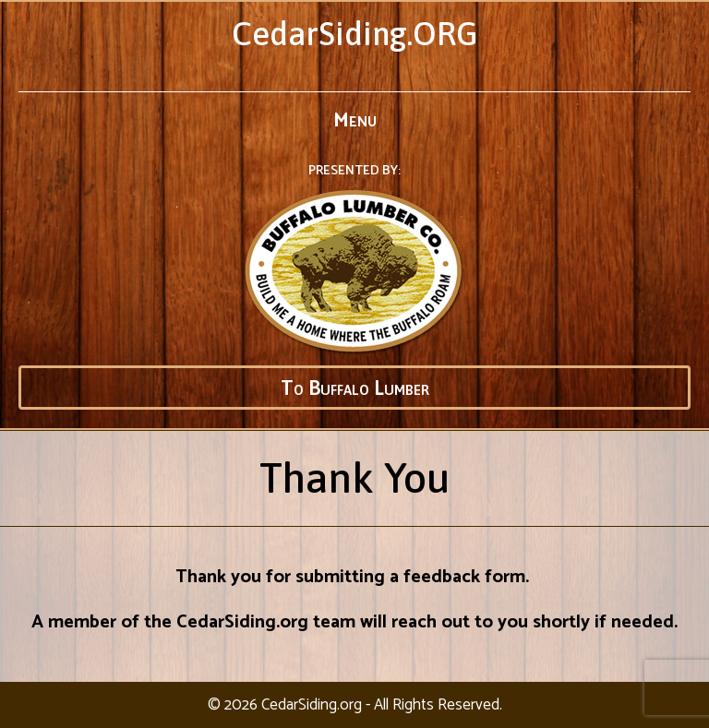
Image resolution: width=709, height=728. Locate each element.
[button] (354, 388)
